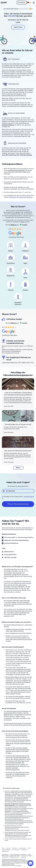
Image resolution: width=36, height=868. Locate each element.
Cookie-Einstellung (6, 850)
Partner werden (16, 850)
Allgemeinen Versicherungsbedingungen (21, 197)
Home (3, 848)
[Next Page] (18, 468)
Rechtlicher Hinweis (14, 857)
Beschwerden (23, 848)
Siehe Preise (18, 27)
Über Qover (15, 848)
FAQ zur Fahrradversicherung (18, 504)
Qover (18, 212)
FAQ (29, 848)
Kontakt (8, 848)
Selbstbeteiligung (8, 125)
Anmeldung (22, 3)
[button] (29, 3)
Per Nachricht (10, 491)
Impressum (24, 857)
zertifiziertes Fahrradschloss (16, 170)
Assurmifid (5, 857)
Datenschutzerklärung (27, 856)
